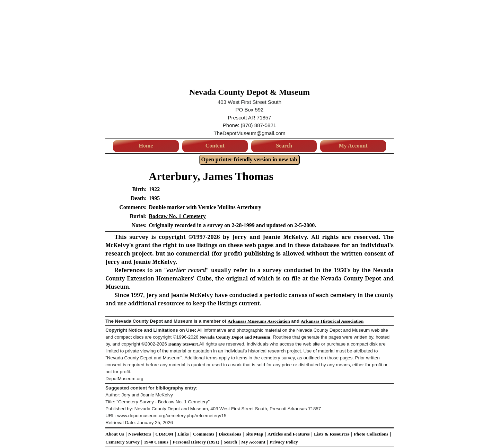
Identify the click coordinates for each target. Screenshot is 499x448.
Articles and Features (289, 434)
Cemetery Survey (122, 442)
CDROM (164, 434)
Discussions (230, 434)
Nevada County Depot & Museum (249, 92)
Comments (204, 434)
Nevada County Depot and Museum (235, 337)
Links (183, 434)
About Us (115, 434)
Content (215, 146)
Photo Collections (371, 434)
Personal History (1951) (196, 442)
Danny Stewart (183, 344)
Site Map (254, 434)
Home (146, 146)
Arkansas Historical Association (332, 321)
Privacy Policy (284, 442)
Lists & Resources (332, 434)
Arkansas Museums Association (259, 321)
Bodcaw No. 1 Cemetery (177, 216)
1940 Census (156, 442)
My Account (353, 146)
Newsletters (140, 434)
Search (284, 146)
